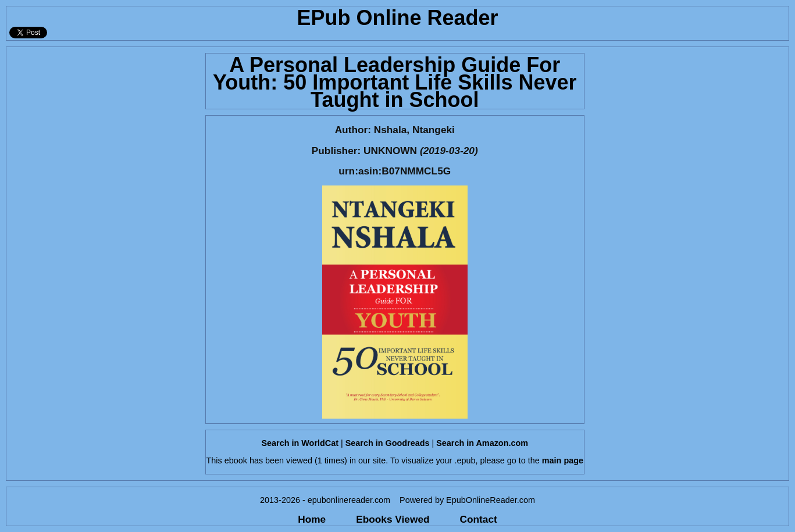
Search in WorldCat (300, 443)
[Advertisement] (102, 120)
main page (563, 460)
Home (312, 519)
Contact (479, 519)
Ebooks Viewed (393, 519)
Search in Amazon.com (482, 443)
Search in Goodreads (388, 443)
